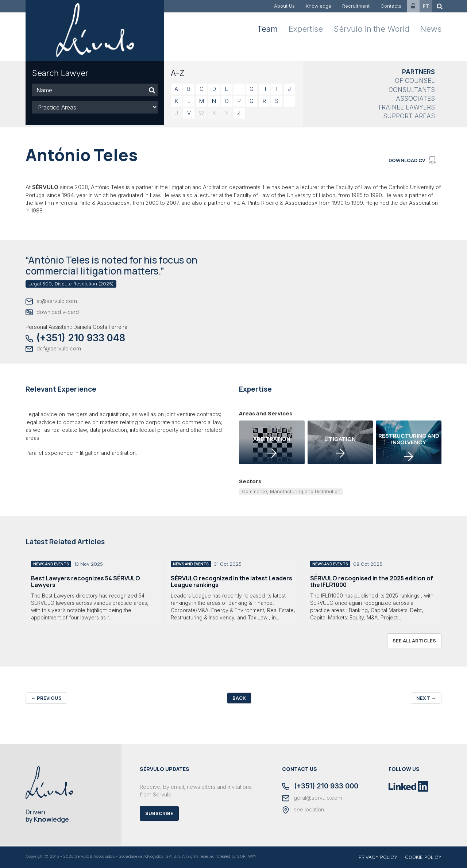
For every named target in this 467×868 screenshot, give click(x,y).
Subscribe (159, 813)
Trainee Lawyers (406, 107)
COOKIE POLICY (423, 857)
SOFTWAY (247, 856)
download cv (412, 160)
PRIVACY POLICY (378, 857)
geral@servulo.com (312, 798)
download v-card (52, 312)
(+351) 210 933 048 (75, 338)
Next (426, 698)
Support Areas (409, 116)
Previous (46, 698)
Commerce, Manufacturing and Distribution (291, 491)
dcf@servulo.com (53, 349)
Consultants (412, 90)
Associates (415, 99)
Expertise (306, 29)
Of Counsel (415, 81)
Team (267, 29)
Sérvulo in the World (372, 29)
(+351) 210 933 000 (320, 787)
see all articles (414, 641)
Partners (418, 72)
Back (239, 698)
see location (303, 810)
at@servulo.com (51, 301)
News (431, 29)
